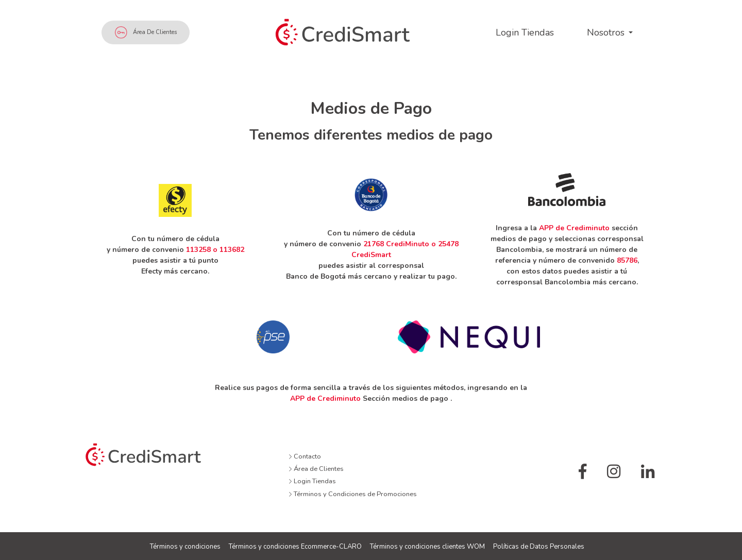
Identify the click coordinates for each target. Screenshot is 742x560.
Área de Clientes (146, 32)
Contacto (305, 456)
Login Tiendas (313, 481)
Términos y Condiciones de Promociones (353, 494)
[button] (610, 33)
